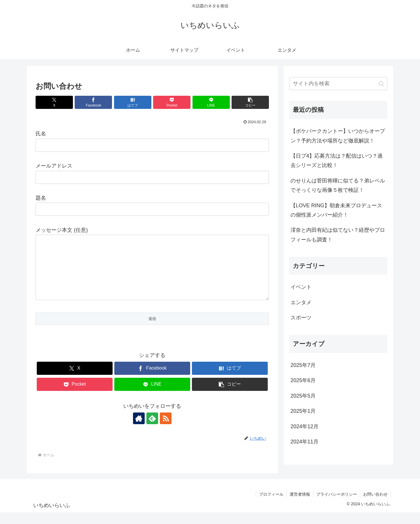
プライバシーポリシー (337, 506)
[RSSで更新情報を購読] (166, 430)
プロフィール (271, 506)
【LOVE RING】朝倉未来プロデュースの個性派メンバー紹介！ (336, 210)
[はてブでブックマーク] (133, 102)
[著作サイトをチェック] (139, 430)
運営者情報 (300, 506)
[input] (338, 84)
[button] (250, 102)
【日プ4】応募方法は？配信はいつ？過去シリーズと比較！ (337, 161)
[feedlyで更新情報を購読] (152, 430)
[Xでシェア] (54, 102)
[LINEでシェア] (211, 102)
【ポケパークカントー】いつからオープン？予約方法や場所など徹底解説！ (338, 136)
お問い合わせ (375, 506)
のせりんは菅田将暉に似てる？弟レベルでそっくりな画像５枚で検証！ (338, 185)
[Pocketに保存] (172, 102)
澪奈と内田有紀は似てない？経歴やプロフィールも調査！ (338, 235)
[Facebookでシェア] (93, 102)
